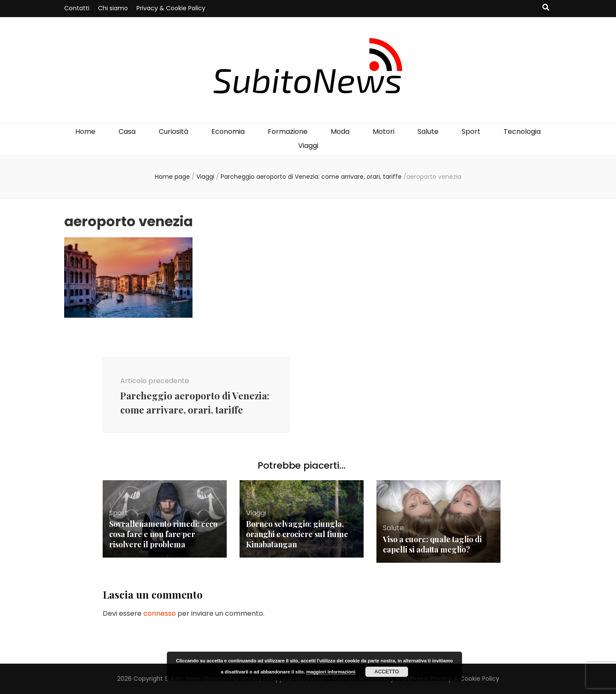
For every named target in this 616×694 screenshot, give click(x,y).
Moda (340, 131)
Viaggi (308, 146)
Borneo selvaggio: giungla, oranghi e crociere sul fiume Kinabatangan (297, 534)
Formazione (288, 131)
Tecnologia (522, 131)
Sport (471, 131)
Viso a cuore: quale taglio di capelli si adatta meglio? (432, 544)
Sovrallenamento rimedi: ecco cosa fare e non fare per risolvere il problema (163, 534)
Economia (228, 131)
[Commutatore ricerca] (546, 8)
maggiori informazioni (331, 672)
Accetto (387, 672)
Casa (127, 131)
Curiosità (173, 131)
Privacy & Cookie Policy (171, 8)
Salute (428, 131)
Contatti (77, 8)
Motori (384, 131)
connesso (160, 613)
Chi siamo (113, 8)
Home (85, 131)
